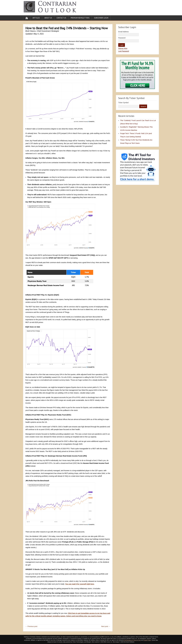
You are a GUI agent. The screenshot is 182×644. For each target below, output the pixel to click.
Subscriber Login (101, 18)
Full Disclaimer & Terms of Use (132, 640)
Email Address (123, 32)
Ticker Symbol (123, 103)
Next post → (106, 626)
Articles (36, 18)
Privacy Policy (147, 640)
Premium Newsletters (80, 18)
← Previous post (31, 626)
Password (122, 38)
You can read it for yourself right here (80, 584)
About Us (48, 18)
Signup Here (123, 48)
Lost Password (124, 51)
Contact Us (61, 18)
